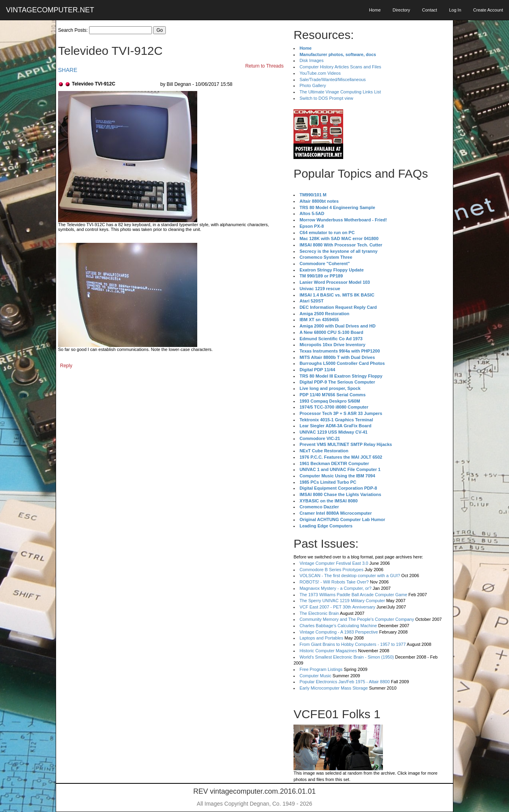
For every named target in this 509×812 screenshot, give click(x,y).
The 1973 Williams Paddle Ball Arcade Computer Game (353, 595)
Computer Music (315, 676)
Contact (429, 10)
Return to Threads (265, 66)
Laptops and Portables (321, 638)
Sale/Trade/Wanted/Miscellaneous (333, 79)
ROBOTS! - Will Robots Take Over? (334, 582)
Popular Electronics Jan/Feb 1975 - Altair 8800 (345, 682)
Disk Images (312, 60)
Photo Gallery (313, 85)
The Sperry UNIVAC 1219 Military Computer (342, 601)
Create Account (488, 10)
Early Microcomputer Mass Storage (334, 688)
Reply (66, 366)
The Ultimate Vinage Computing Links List (340, 92)
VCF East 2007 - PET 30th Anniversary (337, 607)
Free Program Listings (321, 669)
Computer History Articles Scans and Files (340, 67)
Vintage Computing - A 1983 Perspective (339, 632)
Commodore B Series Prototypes (331, 570)
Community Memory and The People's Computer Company (357, 619)
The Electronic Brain (319, 613)
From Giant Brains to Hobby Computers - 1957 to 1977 (353, 644)
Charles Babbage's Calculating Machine (338, 626)
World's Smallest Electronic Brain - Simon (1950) (347, 657)
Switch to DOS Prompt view (326, 98)
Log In (455, 10)
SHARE (68, 70)
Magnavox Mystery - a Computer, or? (335, 588)
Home (375, 10)
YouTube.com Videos (320, 73)
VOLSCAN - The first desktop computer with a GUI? (350, 576)
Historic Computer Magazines (328, 651)
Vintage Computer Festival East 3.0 (334, 563)
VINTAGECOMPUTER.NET (50, 10)
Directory (401, 10)
